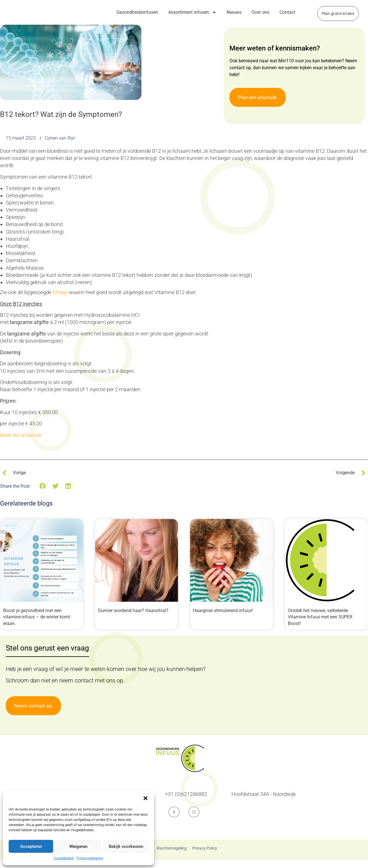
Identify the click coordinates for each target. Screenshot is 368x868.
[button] (145, 798)
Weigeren (78, 846)
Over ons (260, 12)
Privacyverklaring (90, 858)
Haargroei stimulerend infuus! (223, 619)
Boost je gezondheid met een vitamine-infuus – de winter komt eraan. (37, 625)
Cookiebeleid (64, 858)
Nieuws (234, 12)
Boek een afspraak (21, 443)
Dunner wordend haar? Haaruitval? (133, 619)
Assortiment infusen (192, 12)
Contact (287, 12)
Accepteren (31, 846)
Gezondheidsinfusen (137, 12)
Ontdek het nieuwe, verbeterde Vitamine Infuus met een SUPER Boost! (320, 625)
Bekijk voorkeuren (126, 846)
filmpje (60, 300)
